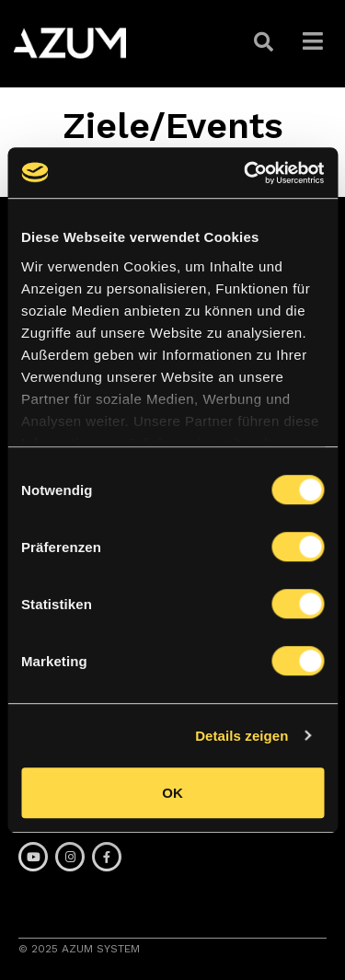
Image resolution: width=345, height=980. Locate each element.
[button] (266, 42)
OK (172, 793)
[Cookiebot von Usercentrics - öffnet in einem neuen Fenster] (246, 173)
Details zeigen (241, 736)
